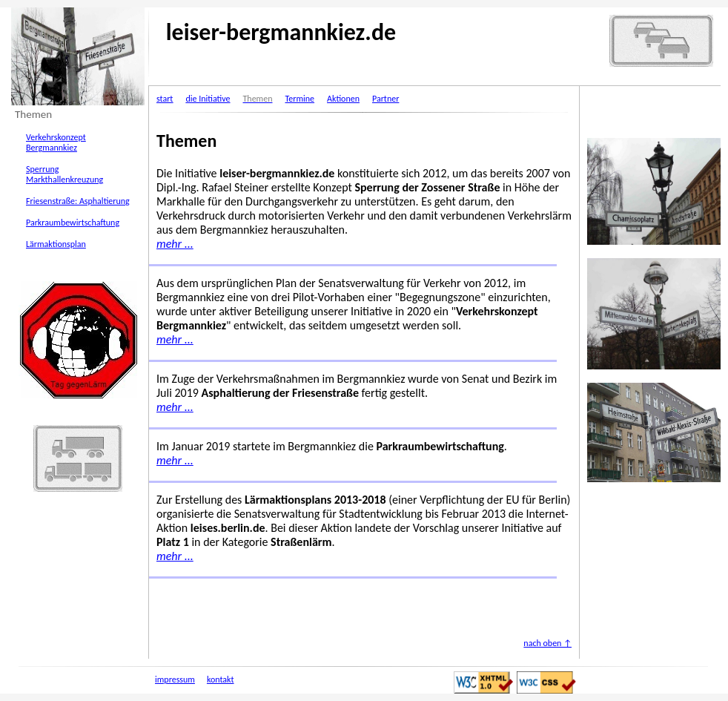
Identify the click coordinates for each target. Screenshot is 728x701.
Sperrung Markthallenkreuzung (64, 174)
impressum (175, 679)
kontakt (221, 679)
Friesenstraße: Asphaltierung (78, 201)
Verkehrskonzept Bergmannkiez (56, 142)
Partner (385, 99)
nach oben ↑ (547, 643)
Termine (300, 99)
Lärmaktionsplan (56, 244)
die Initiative (208, 99)
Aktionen (343, 99)
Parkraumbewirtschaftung (73, 223)
